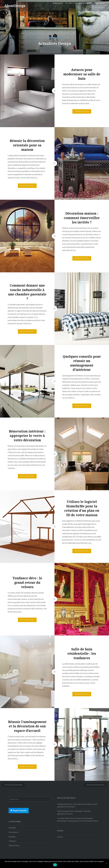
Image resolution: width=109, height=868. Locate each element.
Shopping (84, 3)
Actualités (71, 3)
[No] (106, 863)
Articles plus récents (95, 785)
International (98, 3)
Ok (55, 865)
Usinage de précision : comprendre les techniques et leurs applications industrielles (77, 805)
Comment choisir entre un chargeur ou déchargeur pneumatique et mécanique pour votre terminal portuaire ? (78, 820)
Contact (60, 837)
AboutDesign (15, 6)
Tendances (58, 3)
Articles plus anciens (14, 785)
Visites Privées (98, 8)
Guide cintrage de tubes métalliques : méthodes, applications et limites (74, 812)
